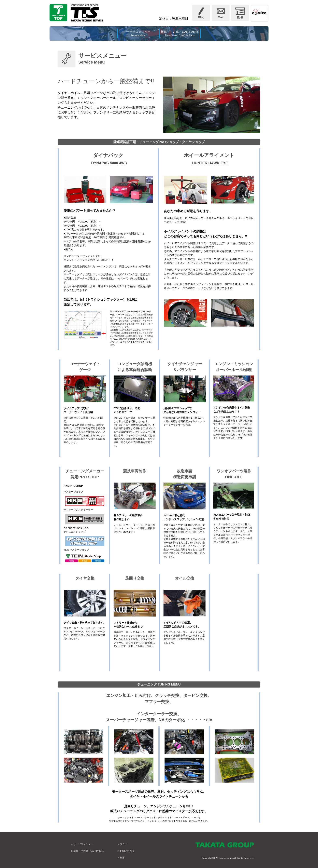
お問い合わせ (134, 851)
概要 (128, 857)
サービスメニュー (85, 844)
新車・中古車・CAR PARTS (92, 851)
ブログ (130, 844)
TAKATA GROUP (224, 858)
